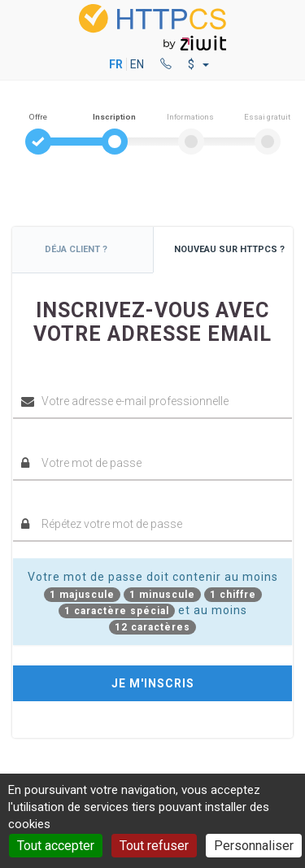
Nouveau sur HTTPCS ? (229, 249)
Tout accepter (56, 846)
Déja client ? (76, 249)
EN (137, 64)
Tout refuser (154, 846)
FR (116, 64)
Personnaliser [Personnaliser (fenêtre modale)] (254, 846)
